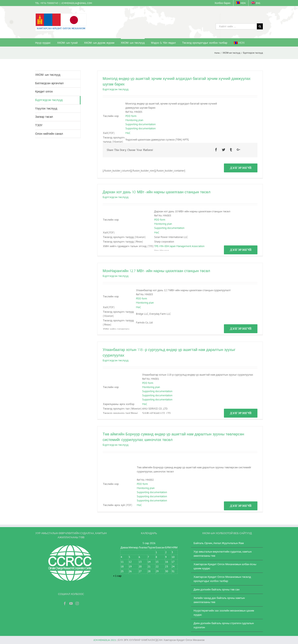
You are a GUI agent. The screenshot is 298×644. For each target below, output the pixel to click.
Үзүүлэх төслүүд (46, 109)
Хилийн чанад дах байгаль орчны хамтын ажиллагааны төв (219, 600)
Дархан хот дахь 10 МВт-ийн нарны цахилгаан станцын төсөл (157, 192)
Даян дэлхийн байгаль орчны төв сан (216, 589)
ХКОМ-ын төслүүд (48, 75)
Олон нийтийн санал (49, 134)
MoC (128, 133)
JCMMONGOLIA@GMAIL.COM (77, 3)
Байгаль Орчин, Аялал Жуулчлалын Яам (219, 543)
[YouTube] (71, 603)
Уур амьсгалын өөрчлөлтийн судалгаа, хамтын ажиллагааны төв (223, 554)
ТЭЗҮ (39, 125)
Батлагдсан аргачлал (49, 83)
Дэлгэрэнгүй (241, 168)
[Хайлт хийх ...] (236, 26)
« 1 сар (117, 576)
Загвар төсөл (44, 117)
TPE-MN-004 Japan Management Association (179, 246)
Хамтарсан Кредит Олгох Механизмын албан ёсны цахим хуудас (225, 566)
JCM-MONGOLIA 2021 (105, 640)
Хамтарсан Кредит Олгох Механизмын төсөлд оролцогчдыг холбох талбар (222, 579)
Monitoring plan (134, 120)
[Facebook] (65, 603)
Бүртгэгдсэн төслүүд (116, 89)
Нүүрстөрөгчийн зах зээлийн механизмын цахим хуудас (224, 613)
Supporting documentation (141, 124)
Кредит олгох (44, 92)
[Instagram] (77, 603)
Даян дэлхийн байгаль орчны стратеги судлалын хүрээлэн (224, 625)
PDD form (131, 116)
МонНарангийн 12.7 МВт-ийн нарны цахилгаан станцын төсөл (156, 271)
